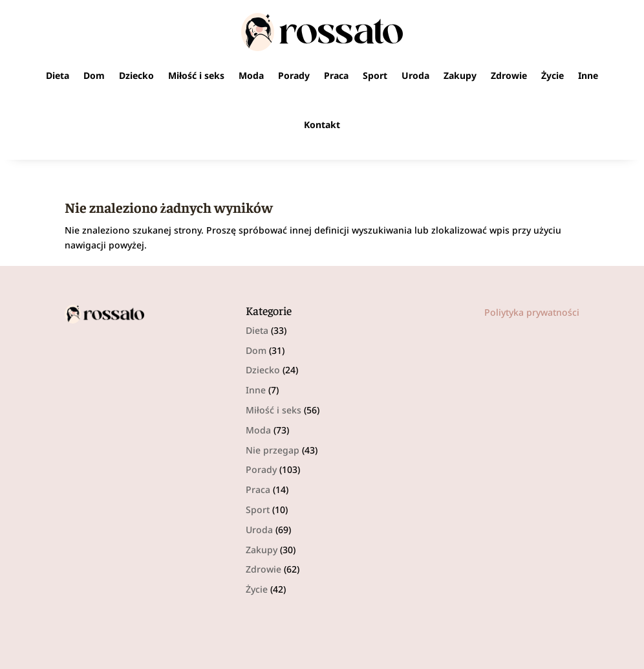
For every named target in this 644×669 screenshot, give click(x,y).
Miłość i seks (196, 75)
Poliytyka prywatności (532, 312)
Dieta (58, 75)
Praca (336, 75)
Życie (553, 75)
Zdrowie (509, 75)
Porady (294, 75)
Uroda (415, 75)
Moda (251, 75)
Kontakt (322, 125)
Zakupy (460, 75)
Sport (375, 75)
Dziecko (136, 75)
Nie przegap (273, 450)
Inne (588, 75)
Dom (94, 75)
